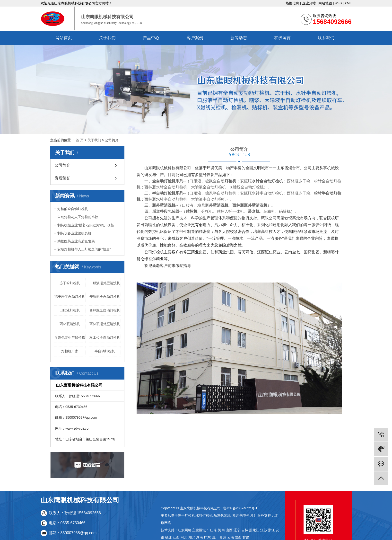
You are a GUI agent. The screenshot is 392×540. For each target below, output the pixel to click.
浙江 (271, 530)
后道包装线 (222, 515)
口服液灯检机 (70, 310)
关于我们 (107, 38)
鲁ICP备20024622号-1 (240, 508)
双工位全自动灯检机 (105, 337)
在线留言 (282, 38)
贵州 (223, 537)
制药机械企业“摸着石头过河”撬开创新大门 (89, 225)
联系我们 (326, 38)
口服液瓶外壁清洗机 (105, 283)
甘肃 (246, 537)
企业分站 (309, 3)
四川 (215, 537)
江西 (176, 537)
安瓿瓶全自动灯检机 (105, 297)
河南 (221, 530)
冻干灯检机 (186, 515)
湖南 (200, 537)
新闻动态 (239, 38)
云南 (231, 537)
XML (348, 3)
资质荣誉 (62, 178)
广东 (207, 537)
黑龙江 (254, 530)
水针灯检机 (204, 515)
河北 (184, 537)
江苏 (264, 530)
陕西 (238, 537)
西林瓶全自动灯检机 (105, 310)
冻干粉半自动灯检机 (70, 297)
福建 (168, 537)
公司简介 (62, 165)
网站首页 (64, 38)
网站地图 (325, 3)
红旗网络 (185, 530)
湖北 (192, 537)
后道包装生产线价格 (70, 337)
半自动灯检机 (105, 351)
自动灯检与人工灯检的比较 (78, 217)
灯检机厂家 (70, 351)
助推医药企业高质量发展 (76, 241)
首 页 (80, 140)
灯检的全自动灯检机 (73, 209)
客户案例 (195, 38)
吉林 (245, 530)
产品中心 (151, 38)
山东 (214, 530)
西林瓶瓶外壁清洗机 (105, 324)
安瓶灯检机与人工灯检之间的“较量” (84, 249)
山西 (229, 530)
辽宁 (237, 530)
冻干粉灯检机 (70, 283)
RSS (338, 3)
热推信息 (292, 3)
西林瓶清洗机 (70, 324)
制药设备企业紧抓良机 (74, 233)
